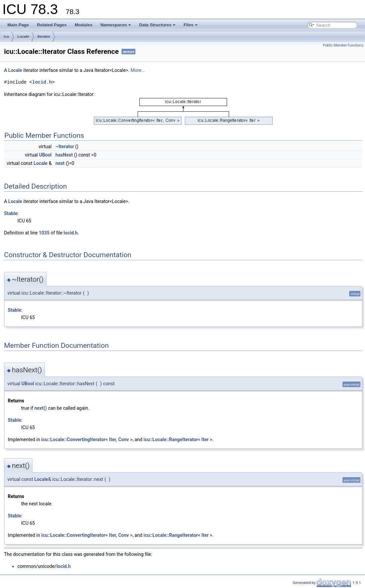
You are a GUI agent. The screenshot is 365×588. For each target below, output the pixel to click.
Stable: (11, 213)
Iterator (44, 36)
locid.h (42, 82)
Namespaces (116, 25)
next (60, 163)
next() (41, 408)
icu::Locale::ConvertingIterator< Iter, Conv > (87, 439)
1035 (44, 233)
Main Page (18, 25)
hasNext (64, 155)
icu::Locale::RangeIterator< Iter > (178, 439)
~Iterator (65, 146)
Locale (23, 36)
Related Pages (52, 25)
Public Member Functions (343, 45)
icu (6, 36)
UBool (45, 155)
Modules (84, 25)
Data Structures (157, 25)
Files (191, 25)
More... (138, 70)
